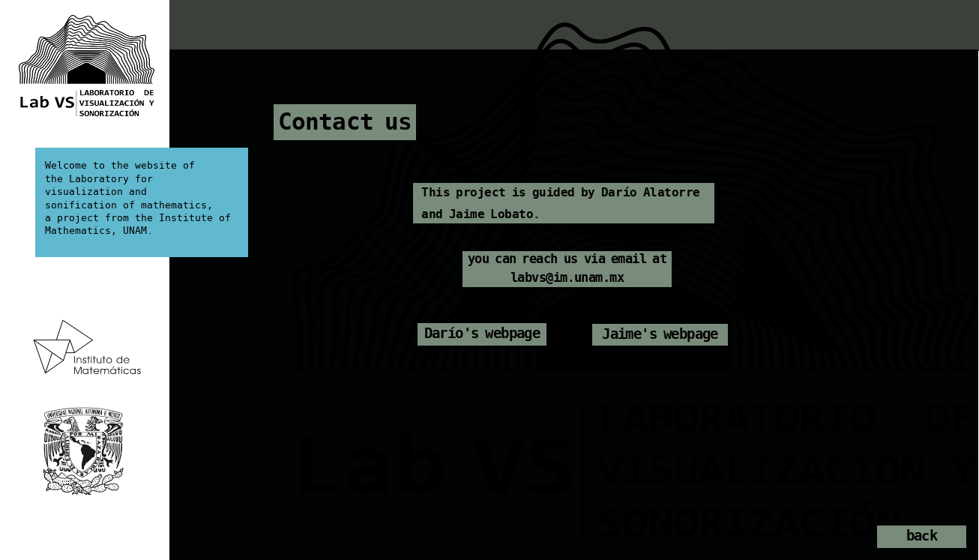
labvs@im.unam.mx (567, 279)
